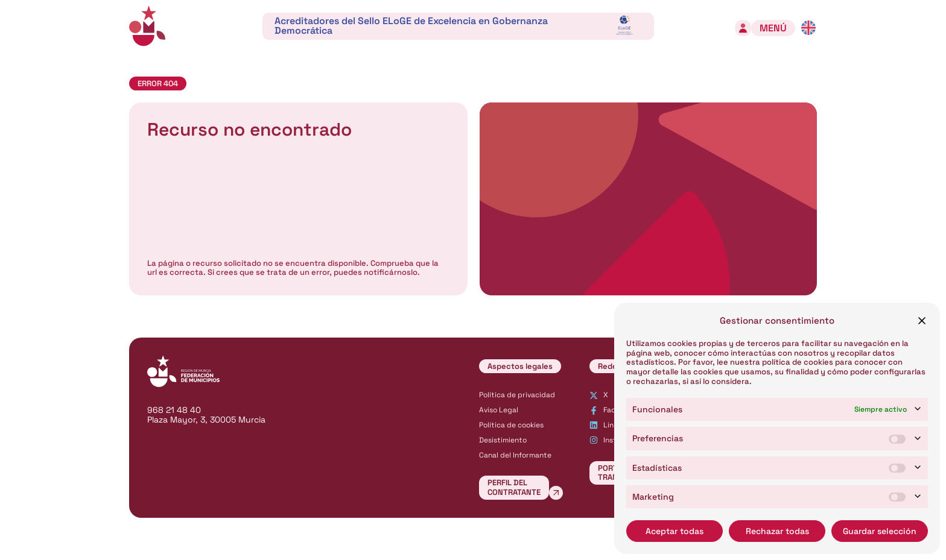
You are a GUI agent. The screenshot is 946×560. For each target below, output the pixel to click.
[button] (922, 321)
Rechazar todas (777, 531)
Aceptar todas (675, 531)
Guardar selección (880, 531)
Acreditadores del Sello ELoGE (411, 26)
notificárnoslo (391, 272)
